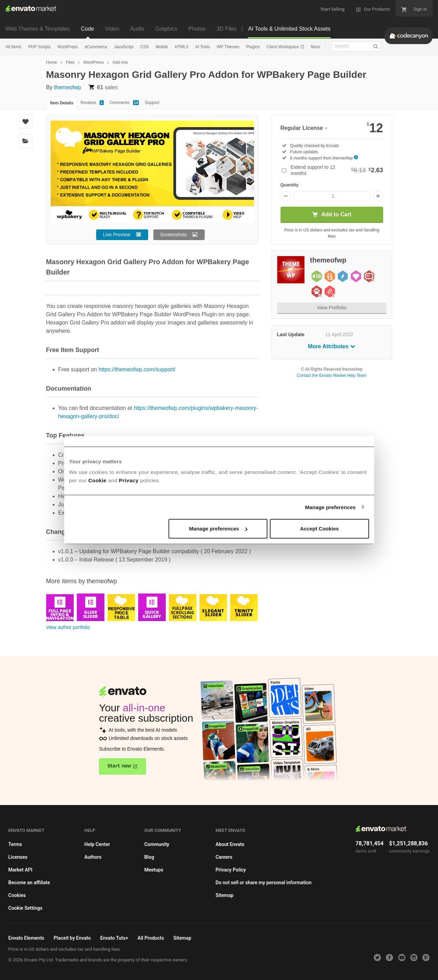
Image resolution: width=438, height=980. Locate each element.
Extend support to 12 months (337, 170)
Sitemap (224, 895)
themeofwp (68, 87)
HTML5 (181, 47)
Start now (119, 766)
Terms (15, 844)
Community (157, 844)
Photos (197, 29)
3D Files (227, 29)
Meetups (154, 870)
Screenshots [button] (174, 235)
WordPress (67, 47)
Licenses (18, 857)
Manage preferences (330, 507)
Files (70, 62)
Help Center (97, 844)
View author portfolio (68, 627)
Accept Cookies (320, 529)
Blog (149, 857)
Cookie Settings (25, 908)
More (315, 47)
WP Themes (228, 47)
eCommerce (96, 47)
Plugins (253, 47)
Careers (224, 857)
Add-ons (120, 62)
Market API (20, 870)
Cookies (17, 895)
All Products (151, 938)
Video (112, 29)
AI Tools (202, 47)
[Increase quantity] (378, 196)
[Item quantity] (332, 196)
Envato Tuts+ (114, 938)
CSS (145, 47)
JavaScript (124, 47)
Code (88, 29)
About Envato (230, 844)
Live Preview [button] (117, 235)
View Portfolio (332, 308)
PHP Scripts (39, 47)
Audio (137, 29)
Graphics (166, 29)
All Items (13, 47)
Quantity (290, 185)
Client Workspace (283, 47)
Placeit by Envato (72, 938)
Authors (93, 857)
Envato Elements (26, 938)
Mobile (162, 47)
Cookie (97, 480)
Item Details (62, 103)
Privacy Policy (231, 870)
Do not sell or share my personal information (263, 883)
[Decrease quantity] (286, 196)
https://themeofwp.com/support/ (137, 369)
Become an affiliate (29, 883)
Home (52, 62)
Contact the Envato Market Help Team (332, 375)
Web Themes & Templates (38, 29)
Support (152, 103)
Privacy (129, 480)
